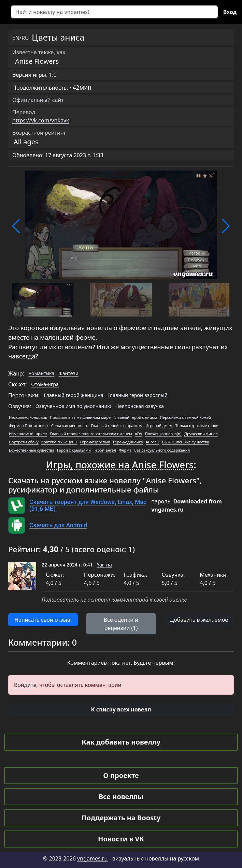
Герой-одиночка (128, 442)
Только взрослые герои (197, 425)
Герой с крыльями (74, 450)
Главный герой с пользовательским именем (91, 434)
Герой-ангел (105, 450)
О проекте (121, 775)
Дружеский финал (201, 434)
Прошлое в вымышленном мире (80, 417)
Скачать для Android (58, 525)
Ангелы (153, 442)
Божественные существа (32, 450)
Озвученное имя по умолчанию (73, 406)
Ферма (125, 450)
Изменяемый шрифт (28, 434)
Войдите (25, 685)
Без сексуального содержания (162, 450)
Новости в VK (121, 839)
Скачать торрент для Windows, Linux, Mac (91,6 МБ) (88, 505)
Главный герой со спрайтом (117, 425)
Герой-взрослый (95, 442)
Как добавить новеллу (121, 742)
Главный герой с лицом (135, 417)
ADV (139, 434)
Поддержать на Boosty (121, 818)
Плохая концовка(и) (163, 434)
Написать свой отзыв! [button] (43, 620)
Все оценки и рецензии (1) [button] (121, 624)
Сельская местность (70, 425)
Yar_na (104, 565)
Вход (230, 12)
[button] (16, 226)
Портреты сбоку (24, 442)
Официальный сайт (38, 100)
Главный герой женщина (74, 395)
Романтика (41, 373)
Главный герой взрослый (138, 395)
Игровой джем (159, 425)
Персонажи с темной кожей (186, 417)
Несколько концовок (28, 417)
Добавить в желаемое (199, 620)
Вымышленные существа (186, 442)
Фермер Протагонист (29, 425)
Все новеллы (121, 797)
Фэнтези (69, 373)
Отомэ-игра (45, 384)
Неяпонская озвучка (140, 406)
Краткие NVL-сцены (59, 442)
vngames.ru (92, 858)
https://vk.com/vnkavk (41, 120)
